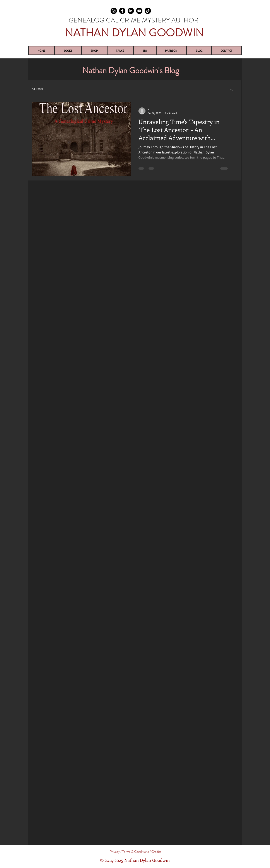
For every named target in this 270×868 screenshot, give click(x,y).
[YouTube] (139, 11)
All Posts (37, 89)
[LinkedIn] (131, 11)
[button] (231, 89)
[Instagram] (114, 11)
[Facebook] (122, 11)
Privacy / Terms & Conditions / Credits (135, 852)
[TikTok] (148, 11)
